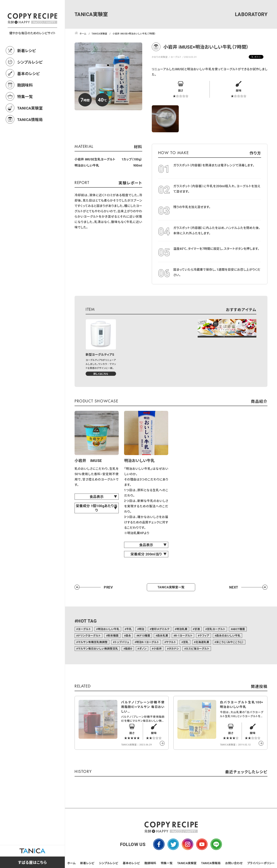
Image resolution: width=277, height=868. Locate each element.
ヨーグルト (176, 57)
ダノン (143, 649)
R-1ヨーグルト (184, 635)
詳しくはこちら (101, 374)
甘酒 (197, 629)
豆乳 (186, 642)
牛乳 (129, 629)
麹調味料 (25, 102)
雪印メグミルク (160, 629)
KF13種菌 (144, 635)
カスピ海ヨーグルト (198, 649)
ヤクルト (171, 642)
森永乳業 (163, 635)
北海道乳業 (202, 642)
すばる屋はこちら (32, 862)
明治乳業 (182, 629)
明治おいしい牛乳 (109, 629)
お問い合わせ (234, 863)
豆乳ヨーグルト (216, 629)
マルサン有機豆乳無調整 (93, 642)
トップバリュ (122, 642)
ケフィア (204, 635)
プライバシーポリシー (261, 863)
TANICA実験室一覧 (171, 587)
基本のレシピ (28, 90)
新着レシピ (27, 67)
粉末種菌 (113, 635)
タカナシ (174, 649)
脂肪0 (129, 649)
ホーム (71, 863)
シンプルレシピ (30, 79)
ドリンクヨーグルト (89, 635)
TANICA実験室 (30, 125)
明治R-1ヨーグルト (148, 642)
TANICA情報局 (30, 136)
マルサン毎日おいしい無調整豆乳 (98, 649)
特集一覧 (25, 113)
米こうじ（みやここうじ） (230, 642)
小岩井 (158, 649)
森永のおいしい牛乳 (228, 635)
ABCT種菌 (239, 629)
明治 (142, 629)
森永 (128, 635)
